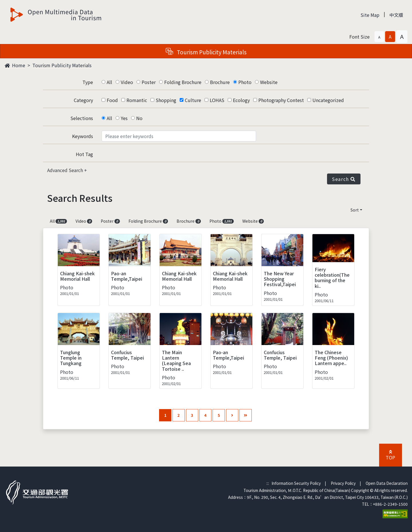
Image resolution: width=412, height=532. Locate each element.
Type (88, 82)
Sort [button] (355, 210)
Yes (124, 118)
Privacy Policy (343, 483)
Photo (245, 82)
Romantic (137, 100)
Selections (82, 118)
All (109, 82)
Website (269, 82)
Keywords (83, 136)
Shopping (166, 100)
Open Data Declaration (387, 483)
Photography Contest (281, 100)
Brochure (220, 82)
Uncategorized (328, 100)
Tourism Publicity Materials (62, 65)
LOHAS (217, 100)
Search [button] (344, 179)
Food (112, 100)
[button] (379, 37)
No (139, 118)
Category (83, 100)
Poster (149, 82)
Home (15, 65)
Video (127, 82)
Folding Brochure (183, 82)
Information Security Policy (296, 483)
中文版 (396, 15)
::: (268, 483)
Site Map (370, 15)
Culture (193, 100)
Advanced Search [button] (66, 170)
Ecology (241, 100)
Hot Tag (84, 154)
